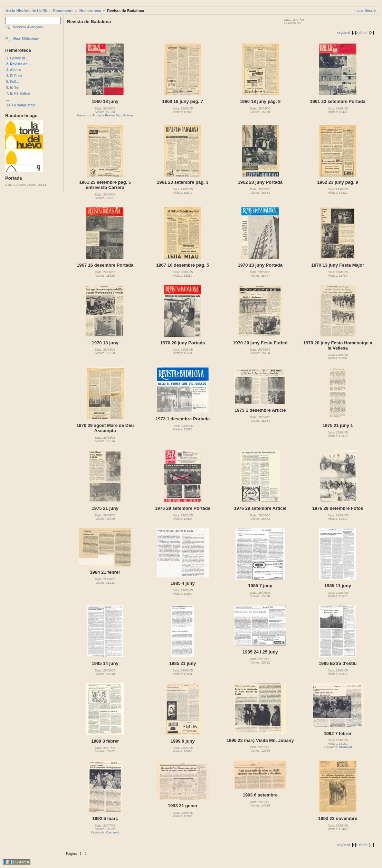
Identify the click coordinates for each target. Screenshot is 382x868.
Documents (63, 11)
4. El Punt (14, 76)
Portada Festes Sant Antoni (113, 115)
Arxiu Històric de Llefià (26, 11)
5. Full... (13, 82)
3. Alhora (13, 70)
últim (363, 33)
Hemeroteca (90, 11)
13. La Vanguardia (21, 105)
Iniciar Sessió (365, 11)
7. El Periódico (18, 93)
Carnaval (345, 747)
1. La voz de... (17, 58)
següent (343, 33)
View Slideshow (26, 39)
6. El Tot (13, 88)
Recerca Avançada (28, 27)
